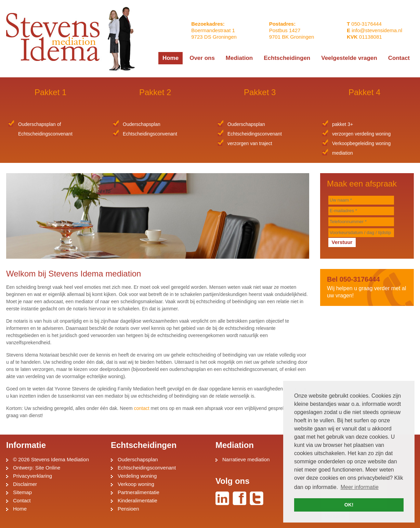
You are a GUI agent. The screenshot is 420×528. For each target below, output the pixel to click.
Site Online (48, 468)
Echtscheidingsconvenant (147, 468)
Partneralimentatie (139, 492)
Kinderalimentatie (137, 500)
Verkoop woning (136, 484)
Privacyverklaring (32, 476)
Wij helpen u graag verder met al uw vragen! (367, 287)
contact (142, 408)
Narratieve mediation (246, 459)
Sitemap (22, 492)
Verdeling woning (137, 476)
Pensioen (128, 509)
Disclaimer (25, 484)
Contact (22, 500)
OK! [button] (349, 505)
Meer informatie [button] (360, 487)
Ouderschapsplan (138, 459)
